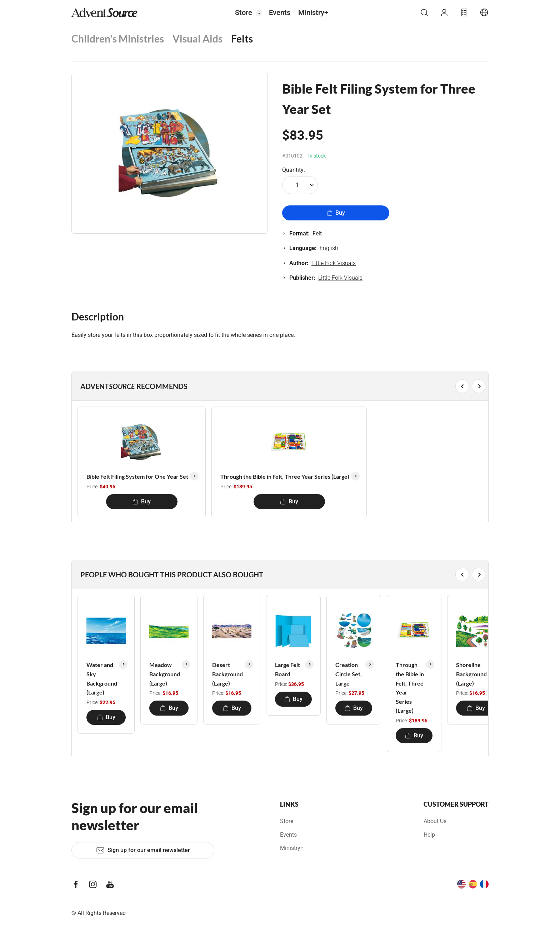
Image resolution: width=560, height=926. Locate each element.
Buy (336, 213)
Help (429, 835)
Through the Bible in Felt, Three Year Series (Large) (285, 476)
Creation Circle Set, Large (349, 674)
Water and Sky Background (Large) (102, 678)
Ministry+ (313, 13)
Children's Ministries (118, 39)
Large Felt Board (287, 669)
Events (280, 13)
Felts (242, 39)
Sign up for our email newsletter (143, 850)
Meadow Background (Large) (165, 674)
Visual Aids (197, 39)
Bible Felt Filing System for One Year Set (137, 476)
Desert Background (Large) (227, 674)
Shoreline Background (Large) (471, 674)
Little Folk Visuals (334, 263)
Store (244, 13)
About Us (435, 821)
